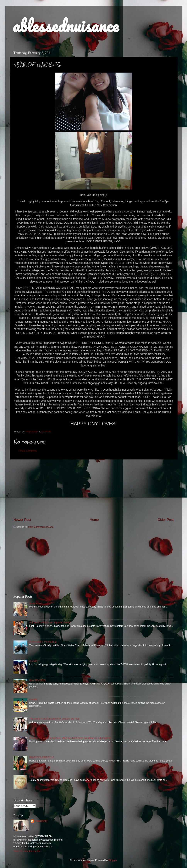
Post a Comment (28, 451)
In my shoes (36, 603)
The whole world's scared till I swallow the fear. (55, 719)
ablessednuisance (66, 25)
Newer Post (22, 520)
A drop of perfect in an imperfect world (50, 623)
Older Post (165, 520)
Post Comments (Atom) (41, 527)
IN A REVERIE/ (38, 680)
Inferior (33, 777)
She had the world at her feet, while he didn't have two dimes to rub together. (71, 738)
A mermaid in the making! (43, 642)
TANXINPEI (41, 821)
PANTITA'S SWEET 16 (42, 757)
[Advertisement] (94, 488)
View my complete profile (27, 851)
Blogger (113, 860)
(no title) (34, 661)
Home (94, 520)
